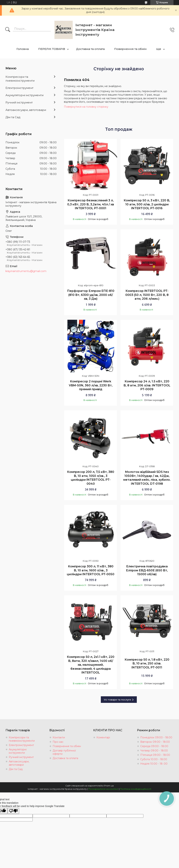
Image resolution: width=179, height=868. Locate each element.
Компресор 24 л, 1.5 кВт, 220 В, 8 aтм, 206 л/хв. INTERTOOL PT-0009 (147, 385)
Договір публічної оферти (64, 752)
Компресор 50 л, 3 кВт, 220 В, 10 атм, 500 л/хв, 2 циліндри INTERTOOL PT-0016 (147, 204)
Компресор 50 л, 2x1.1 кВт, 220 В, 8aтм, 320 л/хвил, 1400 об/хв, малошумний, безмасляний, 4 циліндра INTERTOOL (91, 665)
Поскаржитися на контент (103, 789)
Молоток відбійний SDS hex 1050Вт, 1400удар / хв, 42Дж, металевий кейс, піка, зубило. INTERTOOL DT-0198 (147, 478)
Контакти (59, 737)
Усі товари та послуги (117, 700)
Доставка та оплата (90, 49)
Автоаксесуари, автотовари (26, 110)
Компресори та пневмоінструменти (20, 79)
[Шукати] (8, 30)
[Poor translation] (13, 811)
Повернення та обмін (130, 49)
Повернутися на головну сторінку (86, 107)
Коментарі (103, 737)
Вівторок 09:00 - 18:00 (155, 742)
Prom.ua (109, 786)
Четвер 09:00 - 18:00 (154, 751)
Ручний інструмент (19, 102)
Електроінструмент (19, 88)
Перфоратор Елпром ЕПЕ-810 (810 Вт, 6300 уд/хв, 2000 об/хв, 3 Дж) (91, 295)
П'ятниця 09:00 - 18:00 (155, 755)
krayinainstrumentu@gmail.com (26, 271)
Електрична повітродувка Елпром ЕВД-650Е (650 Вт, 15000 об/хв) (147, 570)
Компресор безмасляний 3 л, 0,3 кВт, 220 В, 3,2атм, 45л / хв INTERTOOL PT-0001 (91, 204)
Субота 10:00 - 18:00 (154, 759)
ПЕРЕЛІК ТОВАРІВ (52, 49)
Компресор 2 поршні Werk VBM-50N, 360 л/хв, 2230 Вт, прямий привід (91, 385)
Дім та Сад (13, 117)
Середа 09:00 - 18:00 (154, 746)
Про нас (58, 742)
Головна (23, 49)
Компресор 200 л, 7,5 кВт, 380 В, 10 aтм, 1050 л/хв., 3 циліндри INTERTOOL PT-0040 (91, 478)
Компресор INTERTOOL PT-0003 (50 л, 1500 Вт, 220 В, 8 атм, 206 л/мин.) (147, 295)
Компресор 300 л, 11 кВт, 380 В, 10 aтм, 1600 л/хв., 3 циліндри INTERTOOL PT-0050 (91, 570)
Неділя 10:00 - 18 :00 (154, 764)
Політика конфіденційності (136, 789)
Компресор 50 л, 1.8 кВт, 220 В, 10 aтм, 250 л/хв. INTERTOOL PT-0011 (147, 664)
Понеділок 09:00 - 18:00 (156, 737)
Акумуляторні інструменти (24, 95)
